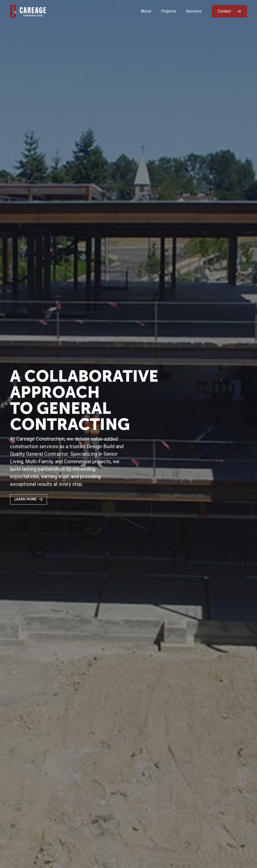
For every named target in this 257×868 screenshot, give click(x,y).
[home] (28, 11)
